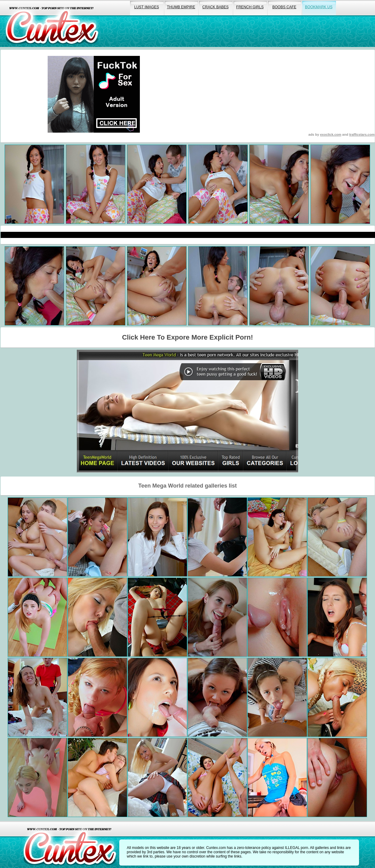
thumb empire (181, 7)
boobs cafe (284, 7)
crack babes (215, 7)
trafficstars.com (362, 134)
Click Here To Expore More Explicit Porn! (187, 337)
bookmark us (319, 7)
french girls (250, 7)
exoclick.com (331, 134)
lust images (147, 7)
